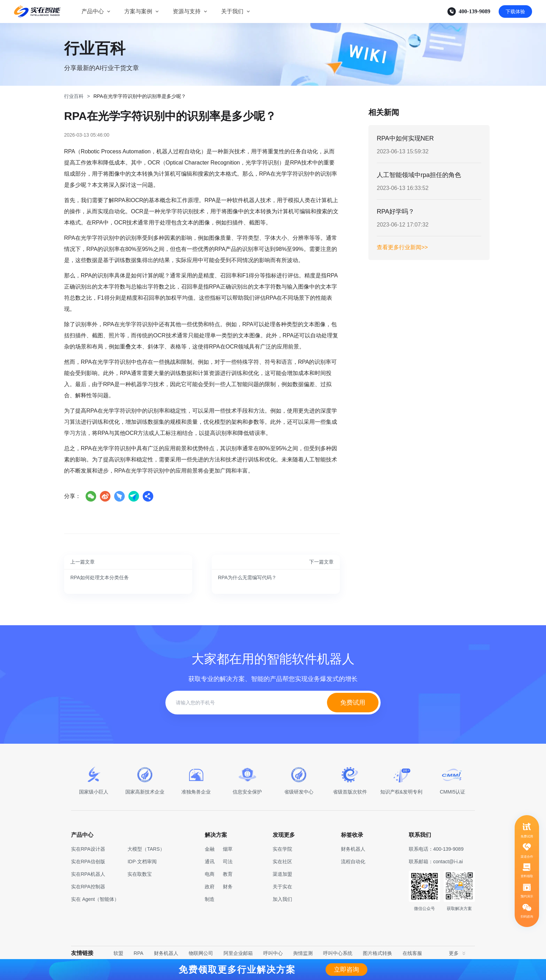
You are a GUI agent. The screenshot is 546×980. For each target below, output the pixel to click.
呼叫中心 (273, 953)
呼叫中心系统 (338, 953)
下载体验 (515, 12)
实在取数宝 (140, 874)
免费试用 (353, 703)
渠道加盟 (282, 874)
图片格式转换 (377, 953)
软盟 (118, 953)
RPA (139, 953)
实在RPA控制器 (88, 887)
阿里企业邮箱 (238, 953)
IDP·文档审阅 (142, 862)
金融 (210, 849)
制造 (210, 899)
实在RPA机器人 (88, 874)
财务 (228, 887)
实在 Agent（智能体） (95, 899)
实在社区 (282, 862)
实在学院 (282, 849)
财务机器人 (166, 953)
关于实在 (282, 887)
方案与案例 (138, 11)
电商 (210, 874)
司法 (228, 862)
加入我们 (282, 899)
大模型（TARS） (146, 849)
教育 (228, 874)
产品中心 (93, 11)
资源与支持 (187, 11)
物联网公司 (201, 953)
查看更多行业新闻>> (402, 247)
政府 (210, 887)
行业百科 (74, 96)
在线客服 (412, 953)
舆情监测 (303, 953)
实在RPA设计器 (88, 849)
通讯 (210, 862)
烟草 (228, 849)
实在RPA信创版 (88, 862)
